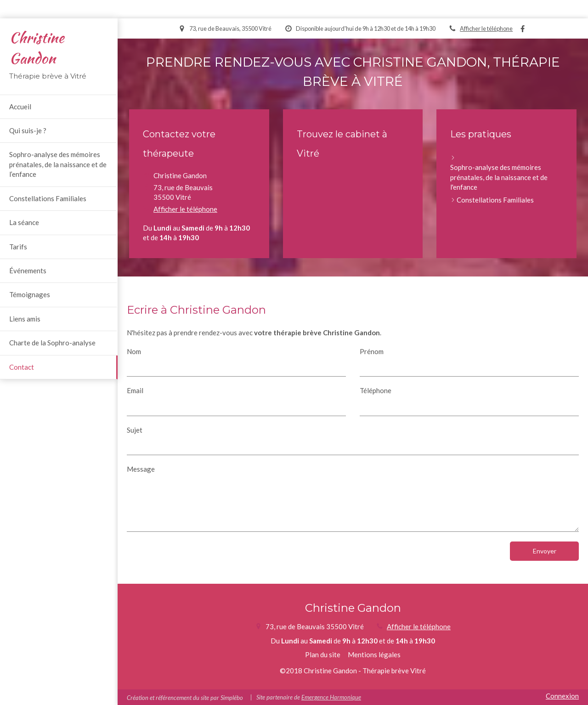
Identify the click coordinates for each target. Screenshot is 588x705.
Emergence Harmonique (331, 697)
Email (135, 390)
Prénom (372, 351)
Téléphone (376, 390)
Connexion (562, 696)
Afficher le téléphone (486, 28)
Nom (134, 351)
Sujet (135, 430)
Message (141, 469)
